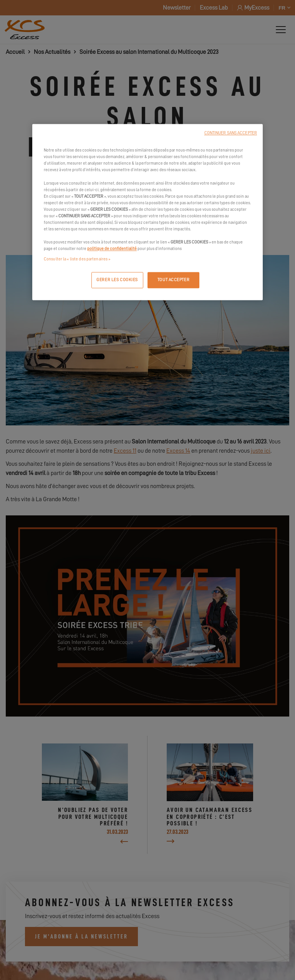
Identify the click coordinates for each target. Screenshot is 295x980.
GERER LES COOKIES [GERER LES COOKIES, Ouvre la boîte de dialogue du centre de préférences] (117, 280)
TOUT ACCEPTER (173, 280)
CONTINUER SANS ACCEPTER (231, 133)
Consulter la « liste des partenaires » (77, 259)
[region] (147, 212)
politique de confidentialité (112, 249)
